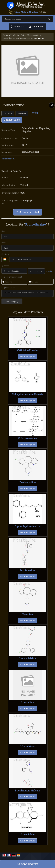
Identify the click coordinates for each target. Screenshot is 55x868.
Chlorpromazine (27, 438)
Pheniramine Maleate (27, 791)
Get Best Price (12, 120)
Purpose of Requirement (12, 277)
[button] (26, 12)
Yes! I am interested (28, 212)
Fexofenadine (27, 571)
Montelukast (27, 747)
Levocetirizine (28, 659)
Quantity (5, 266)
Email (4, 243)
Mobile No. (6, 254)
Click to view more (9, 159)
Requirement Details (10, 288)
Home (6, 35)
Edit (35, 113)
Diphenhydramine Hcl (27, 527)
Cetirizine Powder (28, 350)
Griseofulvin (28, 835)
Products (15, 35)
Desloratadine (28, 482)
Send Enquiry (27, 864)
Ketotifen (28, 615)
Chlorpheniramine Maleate (27, 394)
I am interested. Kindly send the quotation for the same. (27, 293)
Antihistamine (22, 38)
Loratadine (28, 703)
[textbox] (22, 113)
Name (4, 231)
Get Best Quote (27, 356)
